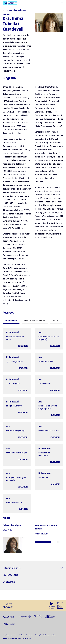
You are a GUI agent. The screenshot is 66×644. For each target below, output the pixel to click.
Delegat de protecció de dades (12, 638)
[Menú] (62, 3)
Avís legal (38, 635)
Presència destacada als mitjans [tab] (35, 321)
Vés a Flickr (7, 530)
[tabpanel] (33, 420)
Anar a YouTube (42, 534)
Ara (40, 332)
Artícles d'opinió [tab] (11, 321)
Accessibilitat (27, 638)
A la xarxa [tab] (56, 321)
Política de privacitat (50, 635)
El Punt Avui (13, 332)
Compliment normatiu (10, 635)
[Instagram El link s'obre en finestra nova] (5, 595)
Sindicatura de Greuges (26, 635)
